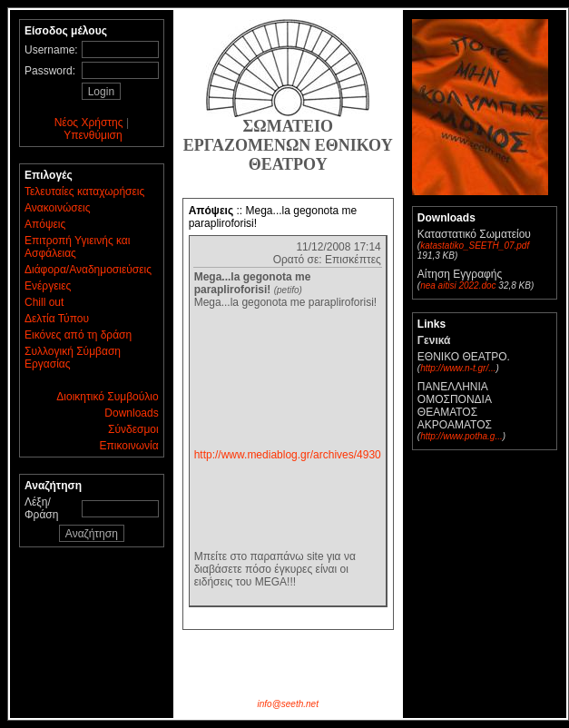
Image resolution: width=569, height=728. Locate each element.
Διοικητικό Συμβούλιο (107, 397)
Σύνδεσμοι (133, 429)
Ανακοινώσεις (58, 208)
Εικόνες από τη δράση (78, 335)
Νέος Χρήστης (89, 123)
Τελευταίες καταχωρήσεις (84, 192)
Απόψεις (45, 224)
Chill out (44, 302)
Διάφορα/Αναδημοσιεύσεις (88, 270)
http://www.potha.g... (461, 436)
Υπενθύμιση (93, 135)
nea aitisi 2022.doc (458, 285)
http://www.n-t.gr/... (458, 368)
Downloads (131, 413)
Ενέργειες (48, 286)
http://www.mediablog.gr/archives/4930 (288, 455)
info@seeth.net (288, 704)
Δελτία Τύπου (57, 319)
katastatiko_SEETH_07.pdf (475, 246)
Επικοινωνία (129, 446)
